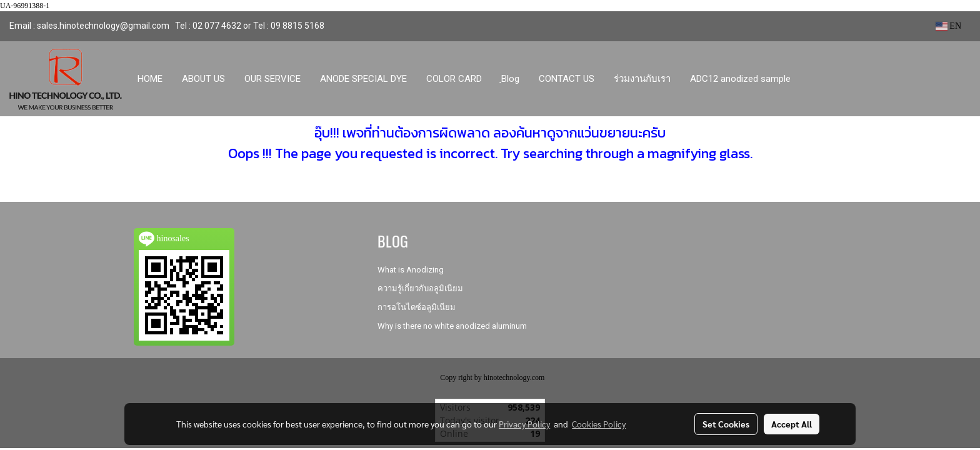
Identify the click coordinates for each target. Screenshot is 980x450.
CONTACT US (567, 79)
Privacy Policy (524, 424)
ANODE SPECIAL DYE (363, 79)
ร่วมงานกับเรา (642, 79)
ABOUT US (203, 79)
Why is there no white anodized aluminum (452, 326)
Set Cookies (726, 424)
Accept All (792, 424)
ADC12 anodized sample (740, 79)
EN (948, 26)
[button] (812, 79)
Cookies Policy (599, 424)
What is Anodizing (411, 270)
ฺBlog (510, 79)
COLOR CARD (454, 79)
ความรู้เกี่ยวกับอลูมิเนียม (420, 288)
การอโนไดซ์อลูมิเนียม (417, 307)
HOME (150, 79)
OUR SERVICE (272, 79)
